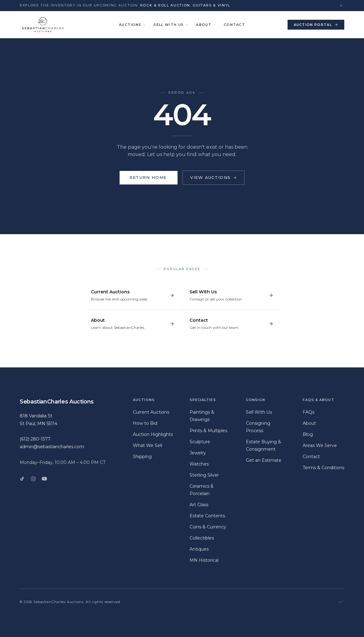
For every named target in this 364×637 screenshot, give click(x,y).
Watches (199, 464)
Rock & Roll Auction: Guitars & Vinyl (185, 5)
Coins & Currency (208, 527)
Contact (234, 25)
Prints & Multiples (208, 431)
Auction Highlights (153, 434)
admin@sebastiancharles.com (52, 447)
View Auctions (213, 177)
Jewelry (198, 453)
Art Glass (199, 505)
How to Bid (145, 423)
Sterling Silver (204, 475)
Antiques (199, 549)
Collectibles (202, 538)
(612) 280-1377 (35, 439)
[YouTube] (44, 479)
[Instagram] (33, 479)
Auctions (133, 25)
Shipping (142, 457)
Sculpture (200, 442)
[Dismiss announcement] (341, 6)
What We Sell (147, 445)
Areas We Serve (320, 445)
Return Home (149, 178)
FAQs (309, 412)
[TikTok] (22, 479)
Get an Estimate (264, 460)
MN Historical (204, 560)
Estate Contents (207, 516)
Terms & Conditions (323, 468)
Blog (308, 434)
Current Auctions (151, 412)
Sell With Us (171, 25)
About (206, 25)
